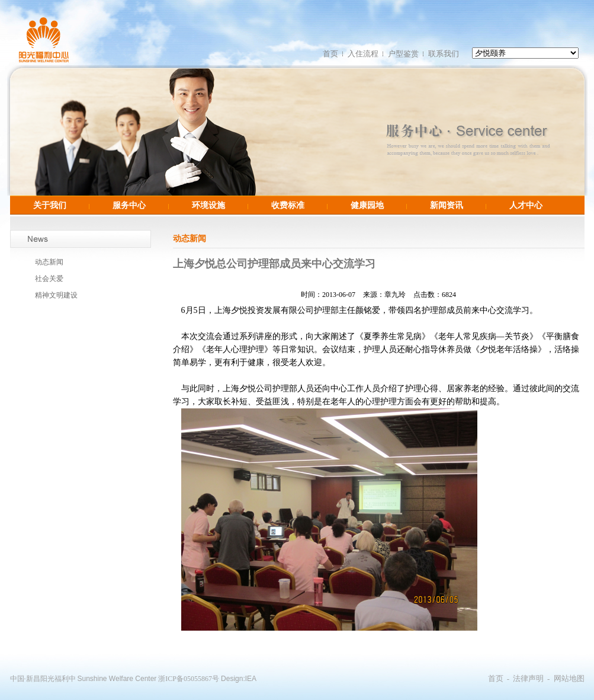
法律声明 (528, 678)
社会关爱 (49, 279)
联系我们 (444, 54)
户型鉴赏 (403, 54)
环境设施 (208, 205)
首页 (330, 54)
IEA (251, 679)
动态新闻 (49, 262)
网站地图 (569, 678)
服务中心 (129, 205)
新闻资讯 (447, 205)
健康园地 (367, 205)
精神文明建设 (56, 295)
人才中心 (526, 205)
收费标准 (288, 205)
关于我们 (50, 205)
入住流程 (363, 54)
